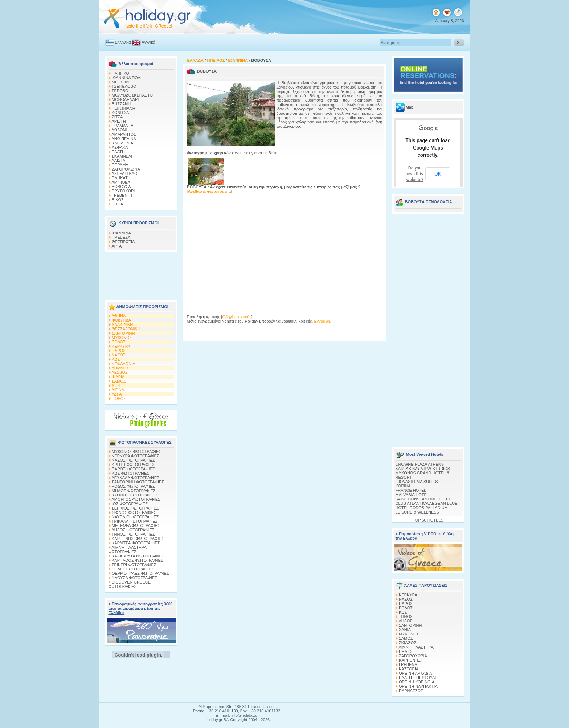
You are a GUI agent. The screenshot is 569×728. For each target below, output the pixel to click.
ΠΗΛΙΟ (405, 651)
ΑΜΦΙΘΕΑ (121, 182)
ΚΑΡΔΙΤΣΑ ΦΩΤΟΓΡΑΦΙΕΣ (136, 543)
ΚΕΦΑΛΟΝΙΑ (123, 364)
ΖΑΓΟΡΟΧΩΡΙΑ (126, 169)
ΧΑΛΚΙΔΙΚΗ (122, 324)
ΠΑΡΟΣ (119, 351)
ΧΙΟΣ (116, 385)
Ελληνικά (123, 42)
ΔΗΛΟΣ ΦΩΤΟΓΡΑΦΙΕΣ (133, 530)
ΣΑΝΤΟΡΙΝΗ (123, 333)
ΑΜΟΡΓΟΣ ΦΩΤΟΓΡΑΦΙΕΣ (136, 499)
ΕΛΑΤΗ (118, 152)
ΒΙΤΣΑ (117, 204)
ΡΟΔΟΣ (119, 342)
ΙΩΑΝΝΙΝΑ (121, 233)
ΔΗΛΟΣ (405, 621)
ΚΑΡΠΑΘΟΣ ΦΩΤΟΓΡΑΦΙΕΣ (138, 560)
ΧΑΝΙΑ (405, 630)
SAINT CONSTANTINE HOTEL (423, 499)
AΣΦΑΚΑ (120, 147)
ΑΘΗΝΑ (118, 316)
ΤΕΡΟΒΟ (120, 91)
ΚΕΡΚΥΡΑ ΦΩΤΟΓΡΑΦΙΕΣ (136, 456)
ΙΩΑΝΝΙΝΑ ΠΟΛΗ (128, 78)
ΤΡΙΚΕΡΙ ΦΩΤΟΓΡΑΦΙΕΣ (134, 565)
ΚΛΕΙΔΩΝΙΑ (122, 143)
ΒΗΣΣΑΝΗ (121, 104)
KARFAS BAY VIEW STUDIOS (423, 469)
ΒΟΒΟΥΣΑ (121, 187)
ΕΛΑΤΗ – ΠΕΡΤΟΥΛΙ (417, 678)
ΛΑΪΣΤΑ (118, 160)
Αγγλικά (148, 42)
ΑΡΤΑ (116, 246)
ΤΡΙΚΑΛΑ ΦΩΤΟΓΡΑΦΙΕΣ (135, 521)
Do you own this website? (415, 174)
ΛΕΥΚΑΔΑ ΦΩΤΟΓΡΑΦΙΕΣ (135, 478)
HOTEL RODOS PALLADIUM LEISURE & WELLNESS (422, 510)
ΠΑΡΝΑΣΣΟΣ (411, 691)
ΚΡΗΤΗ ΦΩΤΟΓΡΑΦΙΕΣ (133, 465)
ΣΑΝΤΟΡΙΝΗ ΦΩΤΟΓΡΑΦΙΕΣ (138, 482)
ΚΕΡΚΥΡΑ (121, 346)
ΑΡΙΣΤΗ (118, 121)
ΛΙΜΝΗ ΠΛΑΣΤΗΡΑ (416, 647)
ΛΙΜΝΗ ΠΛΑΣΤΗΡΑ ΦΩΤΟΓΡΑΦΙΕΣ (128, 549)
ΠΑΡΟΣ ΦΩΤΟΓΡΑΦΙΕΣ (133, 469)
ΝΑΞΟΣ (119, 355)
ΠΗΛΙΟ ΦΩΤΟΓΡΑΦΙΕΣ (133, 569)
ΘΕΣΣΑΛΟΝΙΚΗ (126, 329)
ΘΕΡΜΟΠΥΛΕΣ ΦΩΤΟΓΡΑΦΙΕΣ (140, 573)
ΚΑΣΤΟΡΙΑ (409, 669)
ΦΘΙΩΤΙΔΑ (121, 320)
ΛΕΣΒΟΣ (119, 372)
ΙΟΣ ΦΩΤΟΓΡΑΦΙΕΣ (130, 504)
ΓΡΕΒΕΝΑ (408, 664)
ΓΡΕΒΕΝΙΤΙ (122, 195)
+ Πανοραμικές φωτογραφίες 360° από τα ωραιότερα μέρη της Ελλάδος (140, 608)
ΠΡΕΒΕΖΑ (121, 237)
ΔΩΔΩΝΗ (120, 130)
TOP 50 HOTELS (428, 520)
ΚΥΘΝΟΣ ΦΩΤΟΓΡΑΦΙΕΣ (135, 495)
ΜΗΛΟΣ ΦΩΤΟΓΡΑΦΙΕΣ (134, 491)
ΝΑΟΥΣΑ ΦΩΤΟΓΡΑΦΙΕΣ (134, 578)
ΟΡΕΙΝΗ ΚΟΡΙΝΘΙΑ (417, 682)
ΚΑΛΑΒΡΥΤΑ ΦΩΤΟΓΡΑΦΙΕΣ (138, 556)
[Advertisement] (141, 274)
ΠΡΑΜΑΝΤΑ (123, 126)
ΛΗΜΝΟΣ (120, 368)
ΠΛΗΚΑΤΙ (120, 178)
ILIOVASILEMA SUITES (417, 482)
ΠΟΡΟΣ (119, 398)
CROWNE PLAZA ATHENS (420, 464)
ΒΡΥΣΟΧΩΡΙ (123, 191)
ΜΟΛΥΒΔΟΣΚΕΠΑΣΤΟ (132, 95)
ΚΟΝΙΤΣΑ (120, 113)
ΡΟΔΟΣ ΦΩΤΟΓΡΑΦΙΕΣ (133, 486)
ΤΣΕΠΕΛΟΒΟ (124, 86)
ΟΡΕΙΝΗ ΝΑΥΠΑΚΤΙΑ (418, 686)
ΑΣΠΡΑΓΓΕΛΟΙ (125, 173)
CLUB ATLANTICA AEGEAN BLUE (427, 503)
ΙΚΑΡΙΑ (118, 377)
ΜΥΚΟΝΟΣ (122, 338)
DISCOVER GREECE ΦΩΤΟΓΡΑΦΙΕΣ (130, 584)
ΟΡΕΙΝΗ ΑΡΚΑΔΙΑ (416, 673)
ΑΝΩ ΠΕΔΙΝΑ (124, 139)
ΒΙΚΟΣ (118, 200)
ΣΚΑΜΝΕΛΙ (122, 156)
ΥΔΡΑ (117, 394)
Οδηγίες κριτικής (237, 317)
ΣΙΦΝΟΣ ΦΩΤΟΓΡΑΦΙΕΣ (134, 512)
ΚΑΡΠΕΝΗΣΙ (410, 660)
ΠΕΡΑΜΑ (120, 165)
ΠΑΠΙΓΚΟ (120, 73)
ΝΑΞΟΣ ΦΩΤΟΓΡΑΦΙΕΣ (133, 460)
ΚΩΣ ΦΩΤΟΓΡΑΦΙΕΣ (130, 473)
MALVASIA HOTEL (412, 495)
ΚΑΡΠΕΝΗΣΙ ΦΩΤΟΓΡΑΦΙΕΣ (138, 539)
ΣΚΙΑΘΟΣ (408, 643)
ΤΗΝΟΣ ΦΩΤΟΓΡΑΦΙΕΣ (133, 534)
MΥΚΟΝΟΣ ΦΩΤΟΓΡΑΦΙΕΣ (136, 451)
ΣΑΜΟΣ (119, 381)
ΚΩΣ (116, 359)
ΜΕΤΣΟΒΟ (122, 82)
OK (438, 174)
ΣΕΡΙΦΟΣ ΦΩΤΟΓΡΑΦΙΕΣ (135, 508)
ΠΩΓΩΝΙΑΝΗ (124, 108)
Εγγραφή (322, 321)
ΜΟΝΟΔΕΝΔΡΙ (125, 99)
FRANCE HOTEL (411, 490)
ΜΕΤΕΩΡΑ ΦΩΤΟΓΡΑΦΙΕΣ (136, 525)
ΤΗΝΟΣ (406, 617)
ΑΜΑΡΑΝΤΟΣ (124, 134)
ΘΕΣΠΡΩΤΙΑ (123, 242)
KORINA (403, 486)
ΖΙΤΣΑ (117, 117)
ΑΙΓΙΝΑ (118, 390)
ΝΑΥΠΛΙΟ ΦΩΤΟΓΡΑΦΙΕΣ (135, 517)
